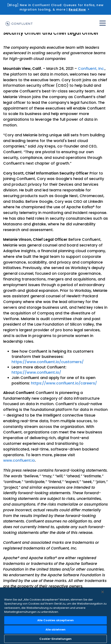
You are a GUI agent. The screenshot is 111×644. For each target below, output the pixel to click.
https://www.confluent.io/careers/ (64, 383)
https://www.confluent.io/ (36, 372)
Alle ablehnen (56, 630)
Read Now (77, 9)
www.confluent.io (19, 460)
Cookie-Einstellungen (56, 639)
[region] (55, 616)
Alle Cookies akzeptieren (55, 620)
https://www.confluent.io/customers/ (48, 362)
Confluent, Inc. (91, 69)
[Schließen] (103, 592)
